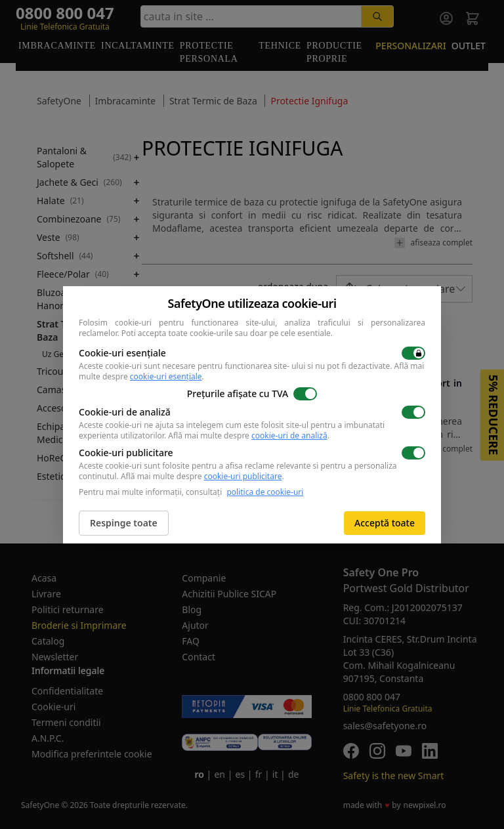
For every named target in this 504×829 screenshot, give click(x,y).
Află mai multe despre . (249, 436)
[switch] (413, 353)
